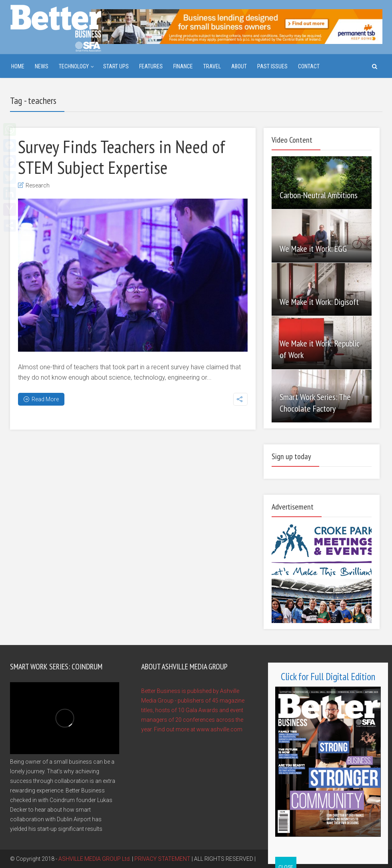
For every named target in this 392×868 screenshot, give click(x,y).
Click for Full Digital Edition (328, 677)
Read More (41, 399)
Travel (212, 66)
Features (151, 66)
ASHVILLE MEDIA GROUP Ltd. (95, 859)
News (42, 66)
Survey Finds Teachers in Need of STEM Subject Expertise (122, 157)
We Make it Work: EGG (313, 249)
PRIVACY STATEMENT (162, 859)
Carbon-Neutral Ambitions (319, 195)
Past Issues (272, 66)
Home (18, 66)
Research (38, 185)
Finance (183, 66)
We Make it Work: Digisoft (319, 302)
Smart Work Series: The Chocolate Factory (315, 403)
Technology (74, 66)
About (239, 66)
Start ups (116, 66)
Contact (309, 66)
